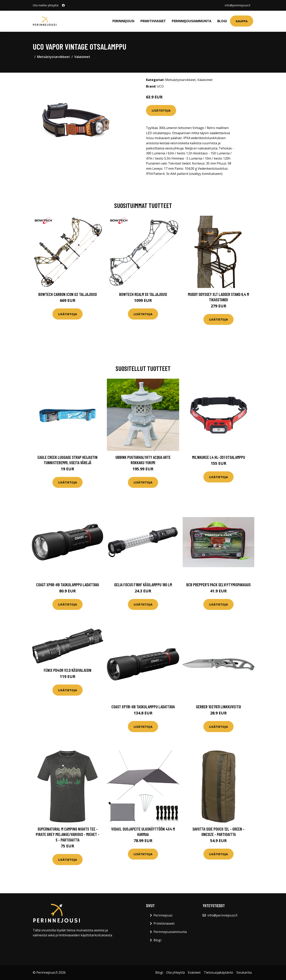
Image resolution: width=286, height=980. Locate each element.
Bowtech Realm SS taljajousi (143, 294)
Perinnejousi (123, 21)
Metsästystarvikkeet (54, 57)
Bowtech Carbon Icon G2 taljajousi (68, 294)
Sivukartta (244, 972)
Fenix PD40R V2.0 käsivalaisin (68, 670)
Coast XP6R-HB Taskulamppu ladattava (68, 585)
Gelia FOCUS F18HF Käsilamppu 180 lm (143, 585)
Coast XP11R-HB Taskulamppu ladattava (143, 707)
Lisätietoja (161, 110)
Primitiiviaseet (153, 21)
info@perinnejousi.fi (237, 5)
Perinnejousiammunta (192, 21)
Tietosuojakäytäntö (218, 972)
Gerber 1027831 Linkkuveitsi (219, 707)
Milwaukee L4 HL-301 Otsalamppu (219, 457)
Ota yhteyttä (175, 972)
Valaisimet (82, 57)
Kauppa (242, 21)
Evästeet (194, 972)
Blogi (222, 21)
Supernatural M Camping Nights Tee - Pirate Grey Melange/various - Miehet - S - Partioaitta (68, 834)
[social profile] (63, 5)
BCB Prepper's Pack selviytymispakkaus (218, 585)
